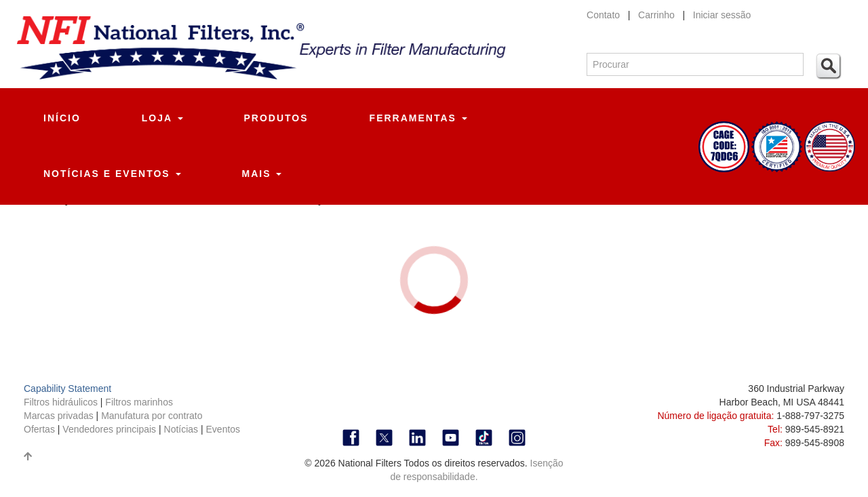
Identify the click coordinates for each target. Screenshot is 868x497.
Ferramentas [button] (418, 118)
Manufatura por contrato (152, 416)
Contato (603, 15)
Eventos (223, 429)
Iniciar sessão (722, 15)
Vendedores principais (111, 429)
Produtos (276, 118)
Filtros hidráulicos (62, 402)
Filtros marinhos (139, 402)
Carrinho (658, 15)
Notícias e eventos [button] (112, 174)
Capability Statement (67, 389)
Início (62, 118)
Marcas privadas (60, 416)
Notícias (181, 429)
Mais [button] (262, 174)
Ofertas (41, 429)
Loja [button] (162, 118)
